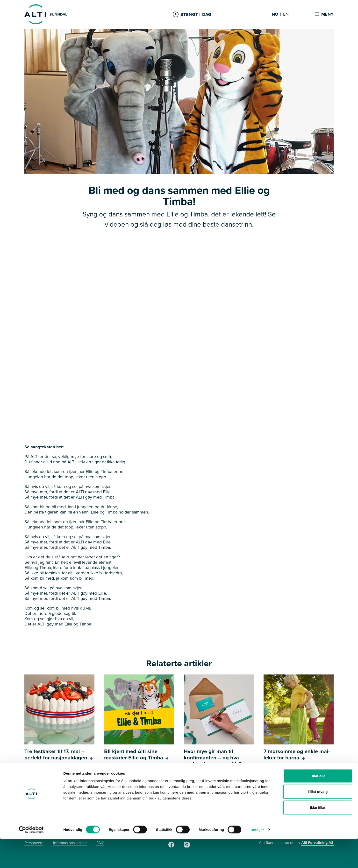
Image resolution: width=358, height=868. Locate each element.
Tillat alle (318, 805)
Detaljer (257, 858)
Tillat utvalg (318, 821)
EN (286, 14)
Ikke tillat (318, 836)
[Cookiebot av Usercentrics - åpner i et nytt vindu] (31, 859)
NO (275, 14)
